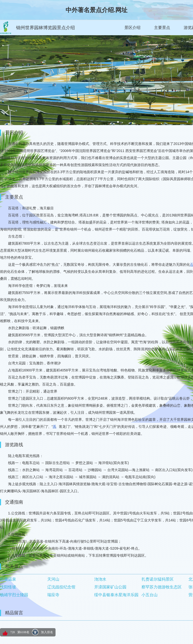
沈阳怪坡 (8, 587)
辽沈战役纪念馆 (61, 587)
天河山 (53, 579)
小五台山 (150, 595)
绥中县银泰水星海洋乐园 (116, 595)
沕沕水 (100, 579)
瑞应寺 (53, 595)
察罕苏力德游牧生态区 (162, 587)
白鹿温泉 (8, 579)
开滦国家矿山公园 (110, 587)
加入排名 (47, 632)
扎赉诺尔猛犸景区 (158, 579)
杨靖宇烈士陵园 (14, 595)
